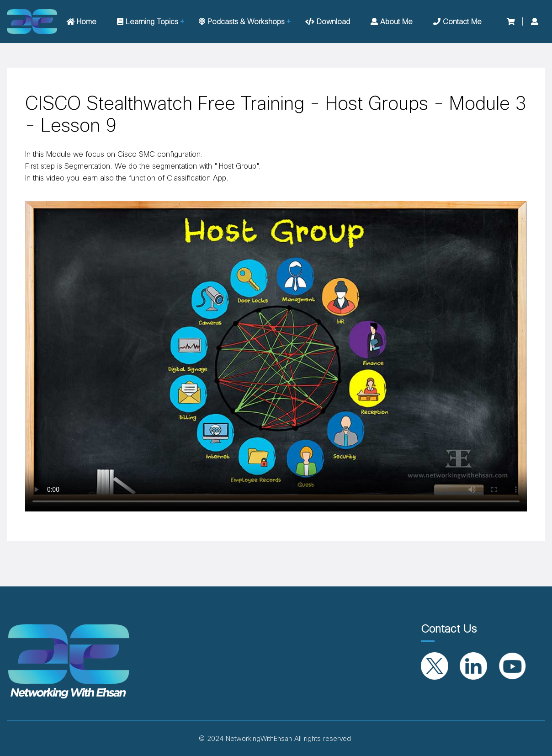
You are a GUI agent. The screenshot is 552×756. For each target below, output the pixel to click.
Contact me (457, 22)
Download (328, 22)
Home (81, 22)
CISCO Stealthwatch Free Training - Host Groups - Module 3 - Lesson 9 (276, 115)
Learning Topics (148, 22)
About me (392, 22)
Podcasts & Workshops (242, 22)
